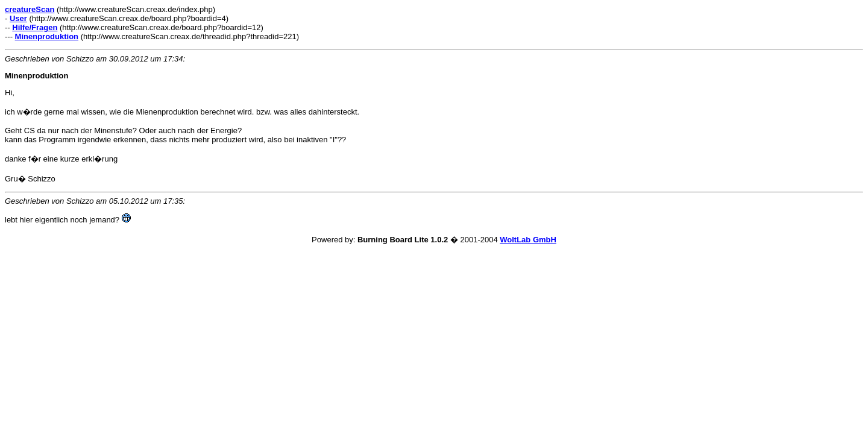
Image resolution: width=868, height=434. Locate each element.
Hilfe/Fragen (35, 27)
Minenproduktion (47, 36)
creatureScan (30, 9)
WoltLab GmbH (528, 240)
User (18, 18)
